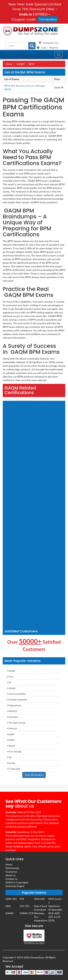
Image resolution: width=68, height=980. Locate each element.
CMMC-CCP (27, 913)
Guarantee (11, 872)
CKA (8, 906)
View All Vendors (34, 775)
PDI (22, 899)
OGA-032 (40, 899)
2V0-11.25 (54, 917)
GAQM (20, 64)
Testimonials (12, 868)
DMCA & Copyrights (17, 882)
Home (9, 64)
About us (11, 875)
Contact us (11, 879)
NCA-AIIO (54, 913)
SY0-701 (25, 906)
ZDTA (51, 920)
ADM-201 (11, 899)
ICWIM (10, 913)
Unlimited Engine (15, 886)
